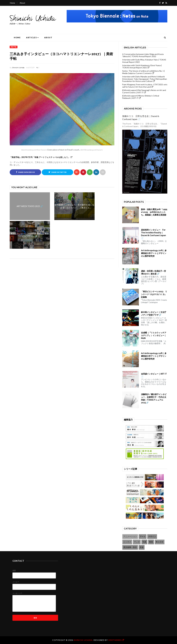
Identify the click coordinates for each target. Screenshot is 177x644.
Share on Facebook (25, 172)
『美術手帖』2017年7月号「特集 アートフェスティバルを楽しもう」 (40, 157)
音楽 (142, 547)
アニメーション (130, 536)
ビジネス (127, 542)
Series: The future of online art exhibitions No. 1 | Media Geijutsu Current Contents (144, 72)
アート (143, 536)
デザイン (152, 536)
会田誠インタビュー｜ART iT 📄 (154, 375)
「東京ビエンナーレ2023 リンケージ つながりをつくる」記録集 (154, 294)
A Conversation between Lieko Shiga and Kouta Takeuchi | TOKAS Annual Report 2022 (143, 55)
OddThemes (115, 640)
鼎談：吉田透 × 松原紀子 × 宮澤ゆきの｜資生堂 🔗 (153, 272)
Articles (32, 38)
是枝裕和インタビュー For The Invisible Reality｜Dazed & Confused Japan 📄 (153, 234)
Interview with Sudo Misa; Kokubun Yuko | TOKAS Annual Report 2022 (144, 61)
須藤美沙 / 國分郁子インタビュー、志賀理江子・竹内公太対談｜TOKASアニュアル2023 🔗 (154, 398)
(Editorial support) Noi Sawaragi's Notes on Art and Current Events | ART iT (144, 91)
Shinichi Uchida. (84, 640)
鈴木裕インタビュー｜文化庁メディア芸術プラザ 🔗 (154, 314)
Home (13, 3)
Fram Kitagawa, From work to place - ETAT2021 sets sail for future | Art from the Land (145, 86)
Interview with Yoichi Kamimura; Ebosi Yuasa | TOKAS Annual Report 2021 (142, 67)
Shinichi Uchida (18, 68)
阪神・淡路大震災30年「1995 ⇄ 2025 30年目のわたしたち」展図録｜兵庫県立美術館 (154, 212)
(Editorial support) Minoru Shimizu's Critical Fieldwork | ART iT (141, 97)
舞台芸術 (160, 542)
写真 (144, 542)
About (22, 3)
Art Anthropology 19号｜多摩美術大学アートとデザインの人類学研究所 (154, 356)
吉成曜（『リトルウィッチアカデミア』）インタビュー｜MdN (154, 335)
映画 (151, 542)
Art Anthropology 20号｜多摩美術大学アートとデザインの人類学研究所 (154, 253)
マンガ (137, 542)
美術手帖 (14, 47)
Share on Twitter (57, 172)
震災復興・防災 (130, 547)
